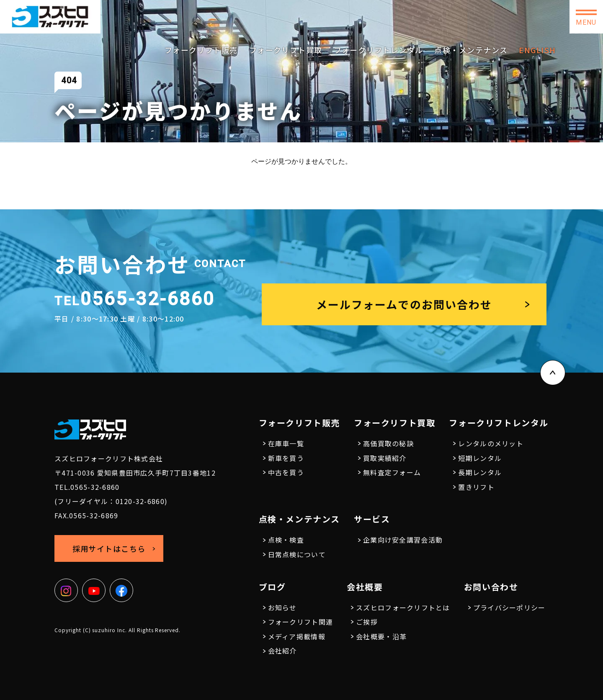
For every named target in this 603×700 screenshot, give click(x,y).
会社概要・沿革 (381, 636)
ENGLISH (537, 50)
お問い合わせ (536, 17)
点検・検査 (286, 540)
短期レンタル (480, 458)
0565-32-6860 (383, 13)
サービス (372, 519)
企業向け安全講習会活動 (403, 540)
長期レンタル (480, 472)
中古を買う (286, 472)
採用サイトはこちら (465, 16)
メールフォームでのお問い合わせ (404, 304)
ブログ (272, 587)
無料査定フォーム (392, 472)
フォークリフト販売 (201, 50)
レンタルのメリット (491, 443)
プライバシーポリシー (509, 607)
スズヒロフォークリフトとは (403, 607)
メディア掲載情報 (297, 636)
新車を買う (286, 458)
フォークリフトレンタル (379, 50)
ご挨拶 (367, 622)
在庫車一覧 (286, 443)
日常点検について (297, 554)
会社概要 (365, 587)
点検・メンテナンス (471, 50)
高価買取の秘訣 (388, 443)
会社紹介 (282, 651)
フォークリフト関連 (301, 622)
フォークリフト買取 (286, 50)
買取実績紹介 (385, 458)
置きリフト (476, 487)
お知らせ (282, 607)
